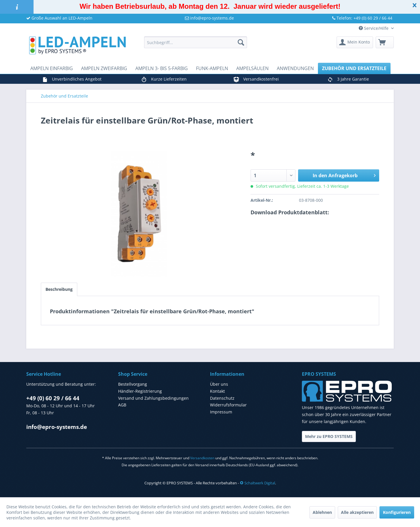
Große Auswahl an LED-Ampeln (59, 18)
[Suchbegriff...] (196, 42)
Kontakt (217, 391)
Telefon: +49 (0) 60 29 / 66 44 (362, 18)
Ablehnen (322, 512)
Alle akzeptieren (357, 512)
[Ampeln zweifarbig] (104, 68)
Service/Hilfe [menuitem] (374, 28)
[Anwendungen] (295, 68)
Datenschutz (222, 398)
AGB (122, 405)
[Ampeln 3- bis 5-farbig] (162, 68)
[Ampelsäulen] (252, 68)
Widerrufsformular (228, 405)
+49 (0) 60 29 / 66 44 (53, 398)
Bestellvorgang (133, 384)
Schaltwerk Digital (257, 483)
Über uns (219, 384)
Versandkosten (202, 458)
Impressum (221, 412)
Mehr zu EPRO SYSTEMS (329, 436)
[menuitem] (196, 42)
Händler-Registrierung (140, 391)
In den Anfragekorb (344, 175)
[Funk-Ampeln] (212, 68)
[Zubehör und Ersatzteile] (354, 68)
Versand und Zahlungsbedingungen (153, 398)
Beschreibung (59, 289)
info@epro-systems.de (209, 18)
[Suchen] (241, 42)
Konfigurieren (397, 512)
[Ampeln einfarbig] (52, 68)
